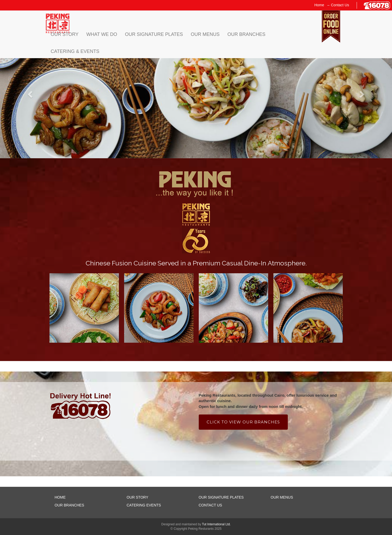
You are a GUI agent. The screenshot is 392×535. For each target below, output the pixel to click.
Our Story (65, 34)
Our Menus (205, 34)
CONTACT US (211, 505)
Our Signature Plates (154, 34)
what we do (102, 34)
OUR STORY (138, 497)
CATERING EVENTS (144, 505)
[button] (29, 93)
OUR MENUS (282, 497)
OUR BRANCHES (70, 505)
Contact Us (340, 5)
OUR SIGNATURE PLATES (221, 497)
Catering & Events (75, 51)
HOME (60, 497)
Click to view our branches (243, 422)
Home (319, 5)
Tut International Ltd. (216, 524)
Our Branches (247, 34)
